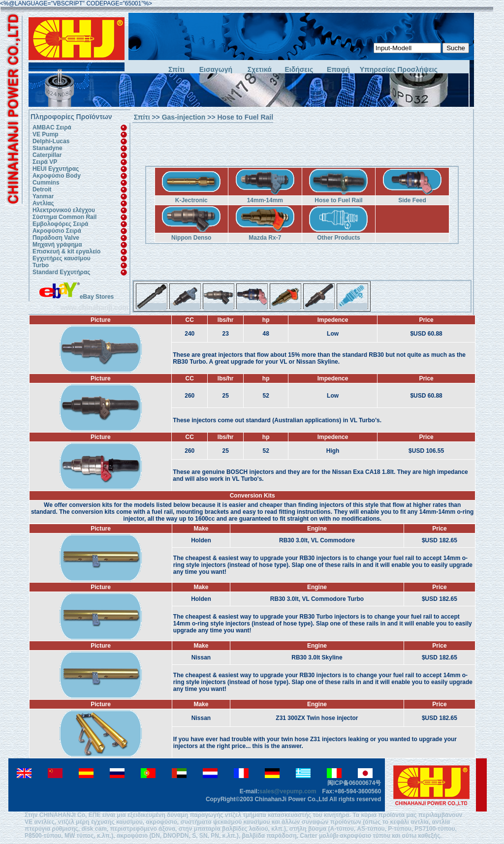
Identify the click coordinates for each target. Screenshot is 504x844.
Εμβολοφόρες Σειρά (61, 224)
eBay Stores (77, 297)
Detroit (42, 189)
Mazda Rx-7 (265, 238)
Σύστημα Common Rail (64, 217)
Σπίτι (176, 70)
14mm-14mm (265, 200)
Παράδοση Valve (56, 238)
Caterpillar (47, 155)
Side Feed (412, 200)
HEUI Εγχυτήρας (56, 169)
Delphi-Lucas (51, 141)
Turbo (41, 265)
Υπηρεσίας (378, 70)
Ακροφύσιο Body (57, 176)
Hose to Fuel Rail (338, 200)
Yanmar (43, 196)
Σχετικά (260, 70)
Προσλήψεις (417, 70)
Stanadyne (47, 148)
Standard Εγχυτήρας (62, 272)
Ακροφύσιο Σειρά (57, 231)
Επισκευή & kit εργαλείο (66, 251)
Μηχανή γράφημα (57, 245)
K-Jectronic (191, 200)
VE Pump (46, 134)
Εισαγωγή (216, 70)
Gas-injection (184, 117)
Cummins (46, 183)
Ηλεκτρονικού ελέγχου (64, 210)
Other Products (338, 238)
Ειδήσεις (299, 70)
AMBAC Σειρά (52, 127)
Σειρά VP (45, 162)
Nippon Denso (191, 238)
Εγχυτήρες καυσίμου (62, 258)
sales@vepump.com (288, 791)
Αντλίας (43, 203)
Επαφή (338, 70)
